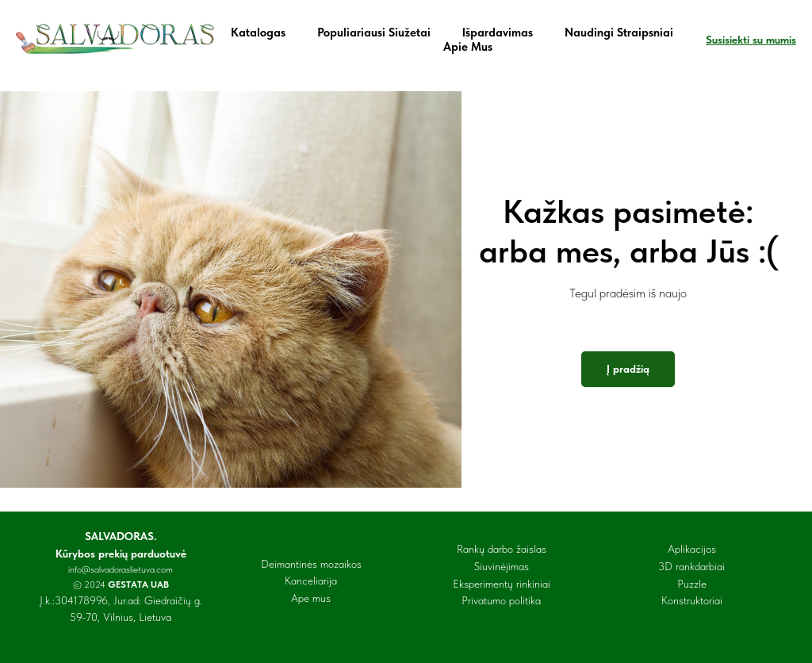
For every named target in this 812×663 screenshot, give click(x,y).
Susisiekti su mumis (751, 40)
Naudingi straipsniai (619, 33)
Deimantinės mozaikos (311, 564)
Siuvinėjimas (502, 566)
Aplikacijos (692, 549)
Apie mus (468, 47)
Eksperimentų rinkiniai (502, 584)
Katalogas (258, 33)
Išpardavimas (498, 33)
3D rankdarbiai (691, 566)
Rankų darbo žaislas (502, 549)
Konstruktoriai (692, 600)
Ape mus (311, 598)
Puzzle (692, 584)
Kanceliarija (311, 581)
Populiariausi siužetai (374, 33)
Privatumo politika (501, 600)
